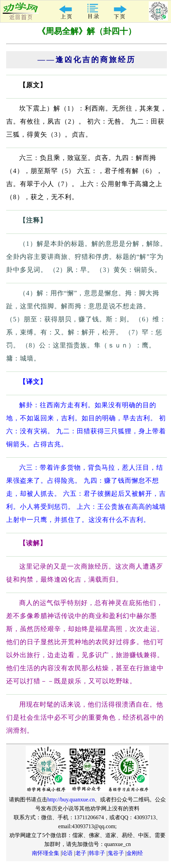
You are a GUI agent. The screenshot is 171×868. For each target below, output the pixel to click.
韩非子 (97, 853)
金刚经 (135, 853)
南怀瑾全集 (46, 853)
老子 (81, 853)
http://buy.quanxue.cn (71, 800)
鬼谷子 (116, 853)
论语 (67, 853)
